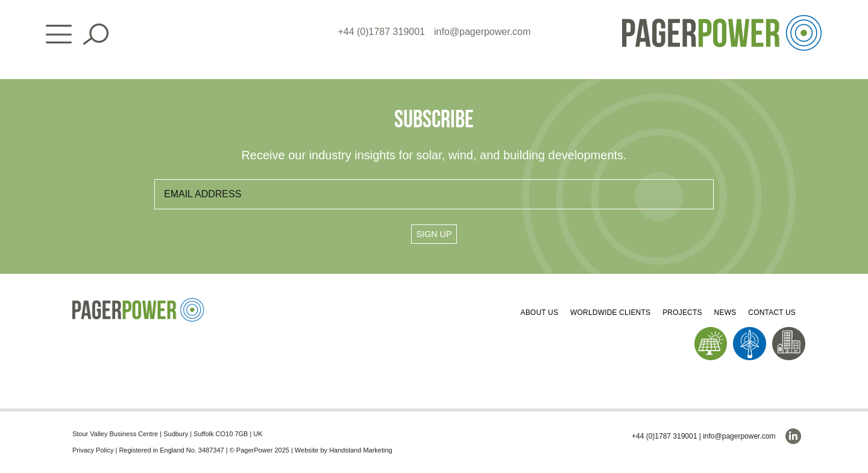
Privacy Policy (93, 450)
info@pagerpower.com (482, 32)
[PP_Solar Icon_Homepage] (711, 332)
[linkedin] (793, 436)
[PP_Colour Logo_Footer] (139, 303)
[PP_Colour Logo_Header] (722, 20)
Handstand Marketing (361, 450)
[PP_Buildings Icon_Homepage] (789, 332)
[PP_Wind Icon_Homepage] (750, 332)
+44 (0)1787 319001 (381, 32)
